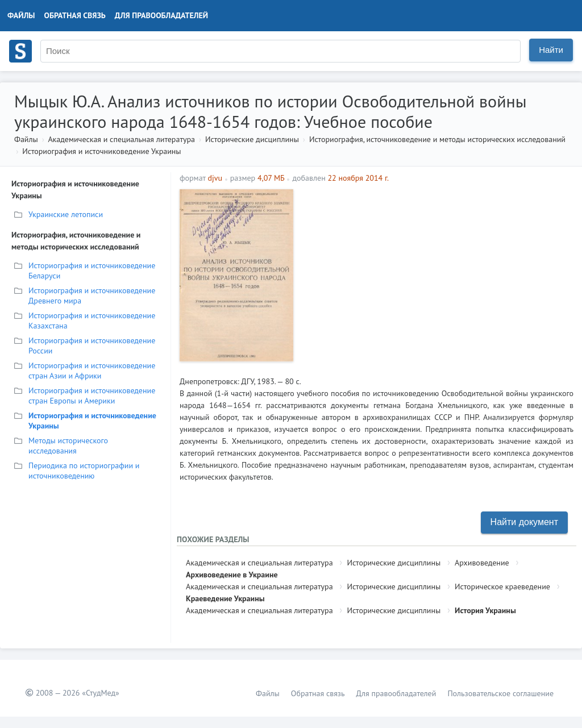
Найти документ (524, 522)
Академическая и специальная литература (121, 139)
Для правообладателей (161, 15)
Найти (551, 50)
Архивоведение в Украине (232, 575)
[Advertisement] (436, 269)
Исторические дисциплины (252, 139)
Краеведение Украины (225, 598)
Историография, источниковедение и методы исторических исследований (437, 139)
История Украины (485, 610)
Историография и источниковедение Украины (101, 151)
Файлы (21, 15)
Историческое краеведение (502, 586)
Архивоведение (482, 563)
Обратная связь (75, 15)
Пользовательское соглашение (500, 693)
